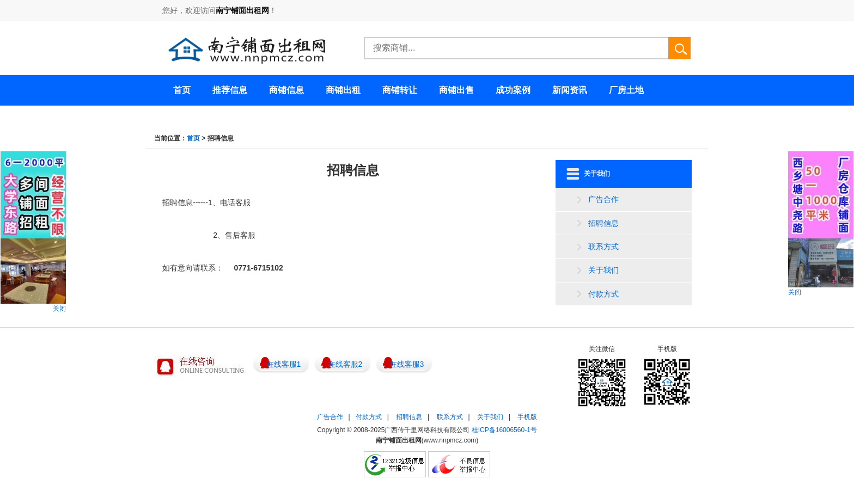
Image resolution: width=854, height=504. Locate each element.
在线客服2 (345, 364)
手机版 (527, 417)
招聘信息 (603, 223)
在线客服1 (284, 364)
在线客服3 (407, 364)
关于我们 (603, 270)
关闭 (59, 309)
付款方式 (603, 294)
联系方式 (603, 247)
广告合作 (603, 199)
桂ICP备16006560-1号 (504, 430)
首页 (193, 138)
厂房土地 (626, 90)
